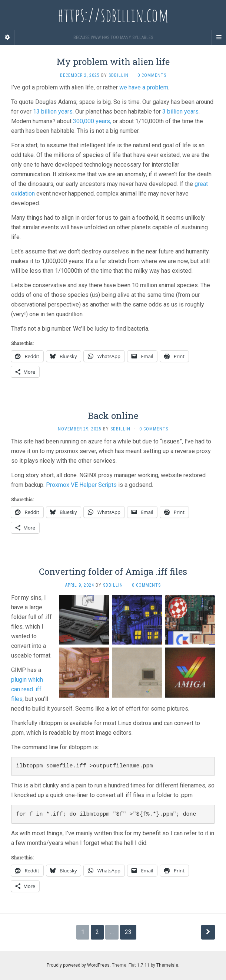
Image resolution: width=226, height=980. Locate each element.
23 (128, 932)
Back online (113, 416)
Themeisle (167, 965)
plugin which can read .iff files (27, 689)
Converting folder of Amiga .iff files (113, 571)
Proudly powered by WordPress (78, 965)
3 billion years (180, 112)
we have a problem (144, 87)
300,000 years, (92, 121)
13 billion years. (53, 112)
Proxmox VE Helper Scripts (81, 485)
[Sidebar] (7, 37)
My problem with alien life (113, 62)
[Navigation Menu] (219, 37)
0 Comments (152, 75)
